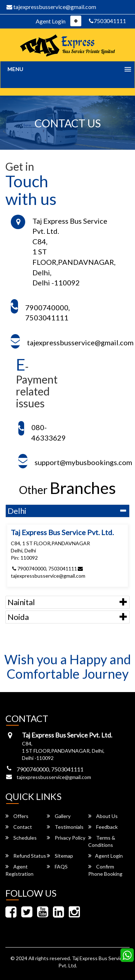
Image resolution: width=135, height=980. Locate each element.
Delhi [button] (17, 511)
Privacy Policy (66, 838)
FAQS (57, 867)
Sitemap (60, 856)
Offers (17, 816)
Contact (19, 827)
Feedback (103, 827)
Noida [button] (18, 617)
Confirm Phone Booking (105, 870)
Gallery (59, 816)
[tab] (67, 511)
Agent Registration (19, 870)
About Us (103, 816)
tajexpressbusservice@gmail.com (51, 7)
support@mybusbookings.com (83, 462)
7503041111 (107, 21)
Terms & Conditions (102, 841)
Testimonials (65, 827)
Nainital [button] (21, 602)
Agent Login (51, 21)
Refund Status (26, 856)
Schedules (21, 838)
